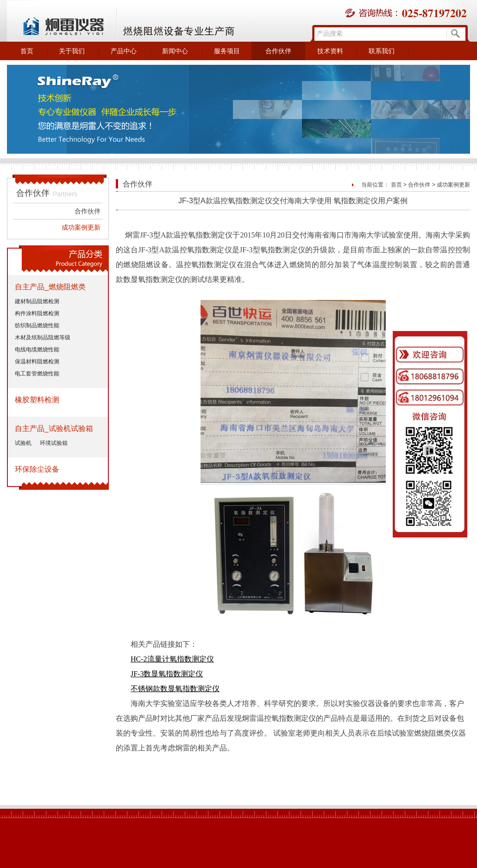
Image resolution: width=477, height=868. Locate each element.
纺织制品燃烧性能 (37, 325)
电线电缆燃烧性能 (37, 350)
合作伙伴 (278, 51)
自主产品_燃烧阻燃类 (50, 287)
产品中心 (124, 51)
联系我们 (382, 51)
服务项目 (227, 51)
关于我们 (72, 51)
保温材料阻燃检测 (37, 362)
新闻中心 (175, 51)
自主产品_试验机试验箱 (54, 428)
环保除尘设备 (37, 469)
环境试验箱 (54, 443)
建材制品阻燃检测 (37, 301)
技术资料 (330, 51)
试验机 (23, 443)
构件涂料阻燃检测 (37, 313)
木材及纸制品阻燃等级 (43, 337)
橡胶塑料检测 (37, 400)
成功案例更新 (81, 227)
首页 (27, 51)
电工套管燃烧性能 (37, 374)
